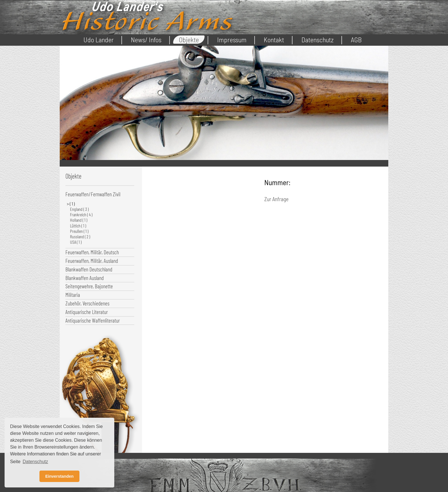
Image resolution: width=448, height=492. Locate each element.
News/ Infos (146, 40)
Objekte (189, 40)
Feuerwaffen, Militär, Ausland (92, 261)
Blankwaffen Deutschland (89, 269)
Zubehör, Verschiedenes (87, 303)
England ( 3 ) (79, 209)
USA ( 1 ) (76, 242)
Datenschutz (318, 40)
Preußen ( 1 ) (79, 231)
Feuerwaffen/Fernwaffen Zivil (93, 194)
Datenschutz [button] (35, 462)
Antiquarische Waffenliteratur (93, 320)
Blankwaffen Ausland (85, 278)
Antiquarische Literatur (87, 312)
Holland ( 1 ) (79, 220)
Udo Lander (99, 40)
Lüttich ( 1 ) (78, 226)
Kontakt (274, 40)
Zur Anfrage (276, 199)
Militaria (73, 295)
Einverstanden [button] (59, 476)
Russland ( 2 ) (80, 236)
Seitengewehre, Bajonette (89, 286)
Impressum (232, 40)
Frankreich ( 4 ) (81, 214)
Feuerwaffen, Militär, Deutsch (92, 252)
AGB (356, 40)
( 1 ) (72, 204)
